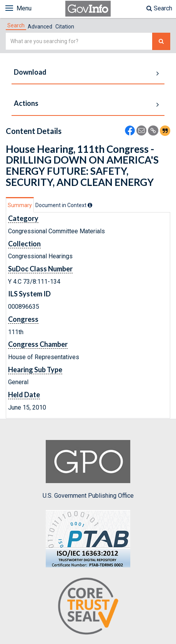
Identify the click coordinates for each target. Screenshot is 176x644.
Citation (65, 27)
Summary (20, 205)
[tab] (16, 25)
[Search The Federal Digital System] (161, 41)
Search (159, 8)
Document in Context (64, 205)
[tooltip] (90, 205)
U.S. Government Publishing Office (88, 470)
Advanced (40, 27)
